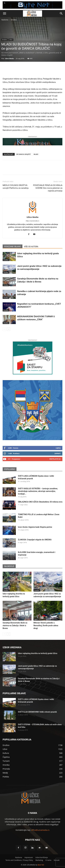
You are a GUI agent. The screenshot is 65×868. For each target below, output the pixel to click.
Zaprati (57, 453)
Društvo (14, 20)
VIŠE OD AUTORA (31, 247)
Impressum (29, 857)
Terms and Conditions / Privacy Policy (19, 860)
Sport (36, 619)
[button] (4, 14)
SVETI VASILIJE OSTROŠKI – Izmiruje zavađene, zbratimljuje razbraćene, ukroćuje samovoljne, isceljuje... (38, 491)
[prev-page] (4, 329)
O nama (48, 860)
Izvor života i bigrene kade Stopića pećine (35, 527)
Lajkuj (58, 448)
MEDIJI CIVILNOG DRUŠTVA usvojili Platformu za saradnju (16, 187)
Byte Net (41, 865)
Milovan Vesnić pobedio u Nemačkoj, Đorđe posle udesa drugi (46, 625)
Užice (11, 40)
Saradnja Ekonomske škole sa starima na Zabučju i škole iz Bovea (15, 625)
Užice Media (9, 58)
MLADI (36, 154)
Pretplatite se (55, 459)
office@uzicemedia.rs (40, 830)
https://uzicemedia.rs (32, 221)
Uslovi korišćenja (42, 857)
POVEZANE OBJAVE (13, 247)
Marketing (39, 860)
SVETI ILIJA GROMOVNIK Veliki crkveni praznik (37, 712)
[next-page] (9, 329)
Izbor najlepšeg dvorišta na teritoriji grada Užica (38, 653)
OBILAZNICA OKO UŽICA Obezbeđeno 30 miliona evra (40, 502)
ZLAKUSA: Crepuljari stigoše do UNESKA (35, 540)
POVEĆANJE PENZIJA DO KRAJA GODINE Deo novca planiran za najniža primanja (48, 188)
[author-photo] (33, 213)
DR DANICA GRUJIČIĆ (24, 154)
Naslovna (5, 20)
